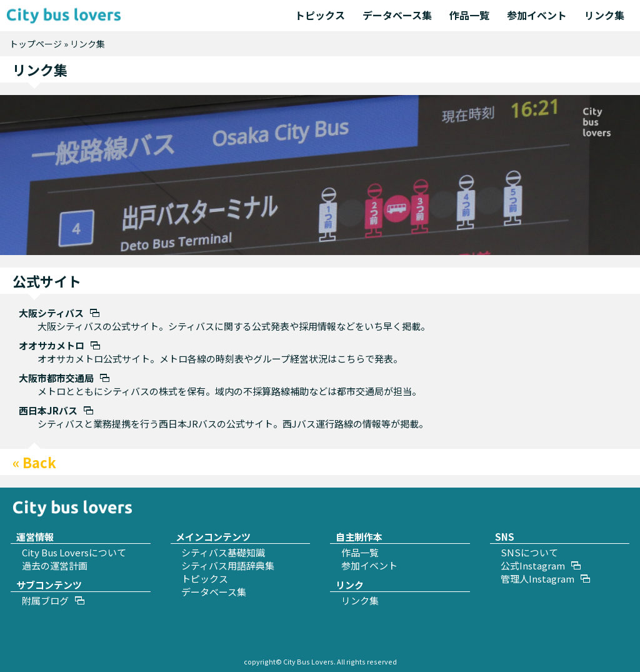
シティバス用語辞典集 (228, 565)
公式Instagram (533, 565)
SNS (505, 537)
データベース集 (397, 15)
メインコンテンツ (213, 537)
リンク (350, 585)
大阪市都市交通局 (56, 378)
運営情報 (35, 537)
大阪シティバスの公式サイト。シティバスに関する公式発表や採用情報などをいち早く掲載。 (234, 326)
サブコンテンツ (49, 585)
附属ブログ (45, 600)
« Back (34, 462)
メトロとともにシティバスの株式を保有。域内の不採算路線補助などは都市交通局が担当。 (229, 391)
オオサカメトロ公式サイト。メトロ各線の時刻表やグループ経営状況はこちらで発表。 (220, 359)
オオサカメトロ (52, 345)
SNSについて (529, 552)
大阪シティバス (51, 313)
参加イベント (537, 15)
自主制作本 (359, 537)
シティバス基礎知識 (223, 552)
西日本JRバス (48, 410)
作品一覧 (469, 15)
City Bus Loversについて (74, 552)
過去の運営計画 (55, 565)
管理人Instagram (537, 579)
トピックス (320, 15)
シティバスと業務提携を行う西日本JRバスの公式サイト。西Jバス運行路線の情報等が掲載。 (233, 424)
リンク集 (604, 15)
